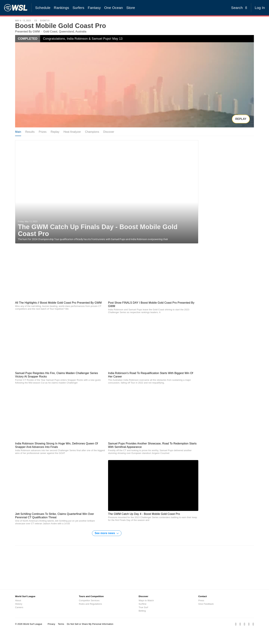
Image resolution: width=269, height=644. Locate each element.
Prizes (43, 132)
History (19, 604)
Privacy (51, 624)
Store (131, 8)
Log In (260, 8)
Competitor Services (89, 600)
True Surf (143, 607)
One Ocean (113, 8)
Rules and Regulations (90, 604)
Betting (142, 611)
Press (201, 600)
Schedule (43, 8)
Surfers (78, 8)
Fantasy (94, 8)
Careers (19, 607)
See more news (107, 533)
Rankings (62, 8)
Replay (241, 119)
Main (18, 132)
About (18, 600)
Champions (92, 132)
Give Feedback (206, 604)
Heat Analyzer (72, 132)
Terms (61, 624)
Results (30, 132)
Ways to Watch (146, 600)
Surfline (142, 604)
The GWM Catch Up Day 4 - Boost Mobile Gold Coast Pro (144, 514)
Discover (109, 132)
